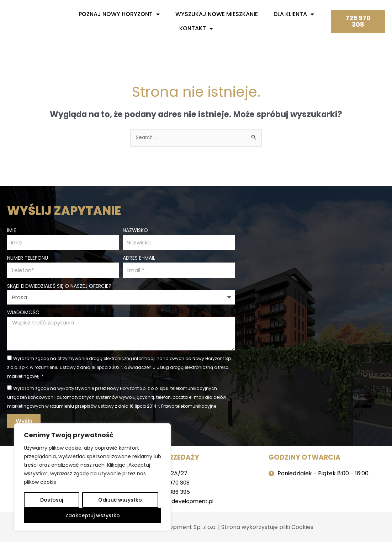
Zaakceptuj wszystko (93, 515)
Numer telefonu (28, 258)
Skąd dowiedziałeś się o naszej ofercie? (59, 287)
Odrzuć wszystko (120, 500)
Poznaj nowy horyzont (119, 14)
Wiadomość (23, 313)
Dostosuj (52, 500)
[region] (92, 477)
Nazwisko (135, 229)
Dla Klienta (294, 14)
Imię (12, 229)
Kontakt (196, 28)
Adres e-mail (139, 258)
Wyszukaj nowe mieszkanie (217, 14)
